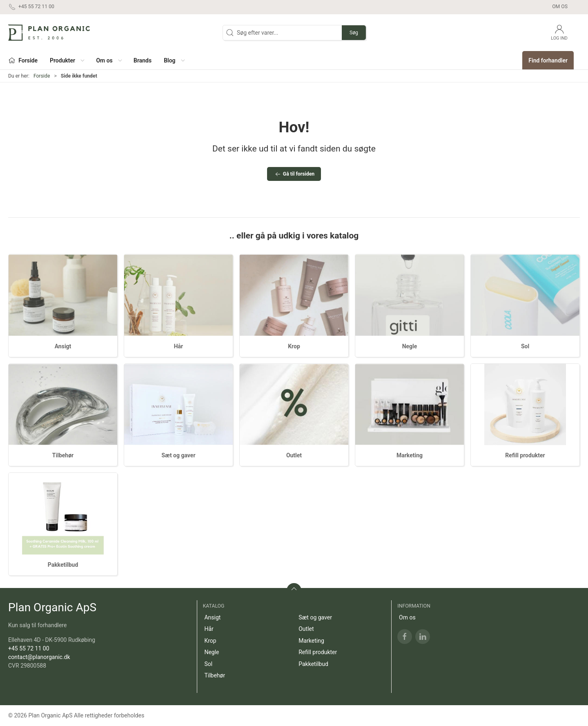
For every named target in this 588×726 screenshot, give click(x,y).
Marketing (410, 455)
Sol (525, 346)
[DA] (49, 33)
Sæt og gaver (178, 455)
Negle (410, 346)
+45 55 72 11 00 (29, 648)
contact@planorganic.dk (39, 657)
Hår (179, 346)
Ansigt (63, 346)
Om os (560, 7)
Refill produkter (525, 455)
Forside (42, 76)
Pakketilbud (63, 565)
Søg (354, 33)
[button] (67, 60)
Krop (294, 346)
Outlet (294, 455)
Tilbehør (63, 455)
